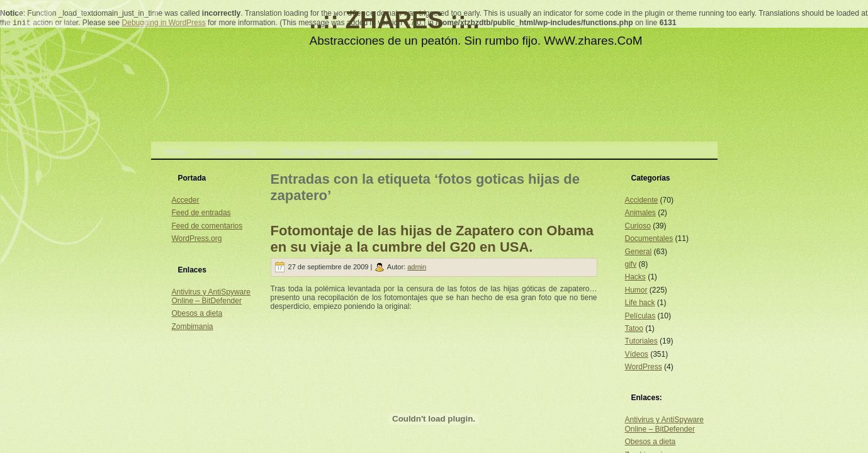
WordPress (644, 367)
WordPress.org (197, 238)
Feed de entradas (201, 213)
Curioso (638, 226)
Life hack (640, 303)
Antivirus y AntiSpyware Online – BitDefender (211, 296)
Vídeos (637, 354)
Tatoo (634, 328)
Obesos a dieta (197, 313)
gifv (631, 264)
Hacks (635, 277)
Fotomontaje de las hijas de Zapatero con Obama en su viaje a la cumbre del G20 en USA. (432, 239)
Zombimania (193, 327)
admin (417, 267)
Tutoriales (641, 341)
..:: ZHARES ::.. (395, 20)
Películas (640, 316)
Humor (636, 290)
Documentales (649, 238)
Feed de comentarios (207, 226)
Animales (640, 213)
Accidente (642, 200)
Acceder (186, 200)
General (639, 252)
